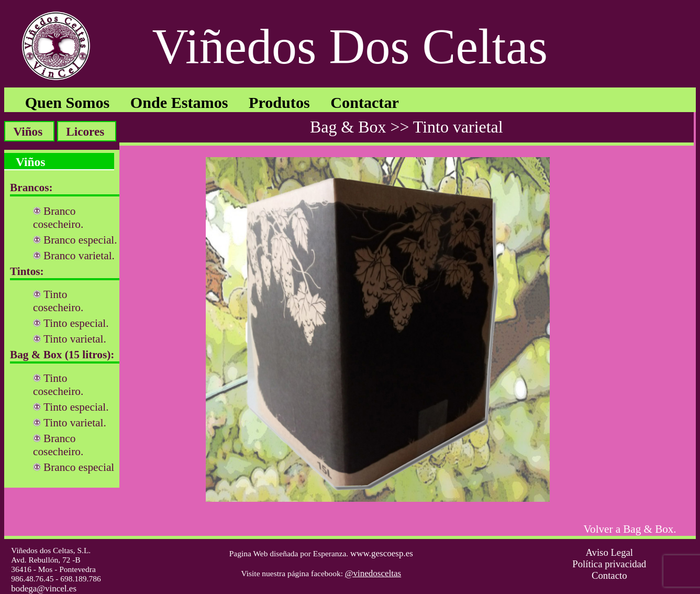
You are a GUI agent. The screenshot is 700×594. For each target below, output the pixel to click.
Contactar (365, 103)
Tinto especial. (76, 323)
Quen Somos (68, 103)
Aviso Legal (609, 552)
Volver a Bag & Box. (630, 529)
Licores (85, 131)
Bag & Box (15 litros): (62, 355)
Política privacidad (609, 564)
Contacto (609, 575)
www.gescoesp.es (382, 553)
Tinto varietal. (75, 339)
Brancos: (31, 188)
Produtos (279, 103)
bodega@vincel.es (44, 588)
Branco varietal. (79, 256)
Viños (28, 131)
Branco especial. (80, 240)
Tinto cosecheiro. (58, 301)
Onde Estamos (179, 103)
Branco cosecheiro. (58, 218)
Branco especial (79, 467)
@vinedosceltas (373, 573)
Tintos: (27, 271)
